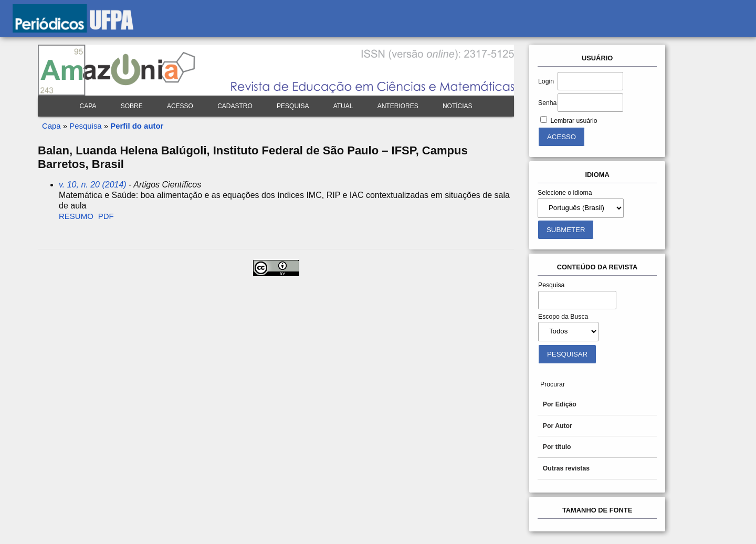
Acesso (180, 106)
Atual (343, 106)
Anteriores (398, 106)
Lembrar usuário (574, 121)
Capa (88, 106)
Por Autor (558, 426)
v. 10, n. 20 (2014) (93, 185)
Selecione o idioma (565, 193)
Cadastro (235, 106)
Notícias (458, 106)
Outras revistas (566, 468)
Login (546, 81)
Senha (547, 103)
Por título (557, 447)
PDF (106, 216)
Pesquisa (293, 106)
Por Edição (560, 404)
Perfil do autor (137, 126)
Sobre (132, 106)
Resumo (76, 216)
